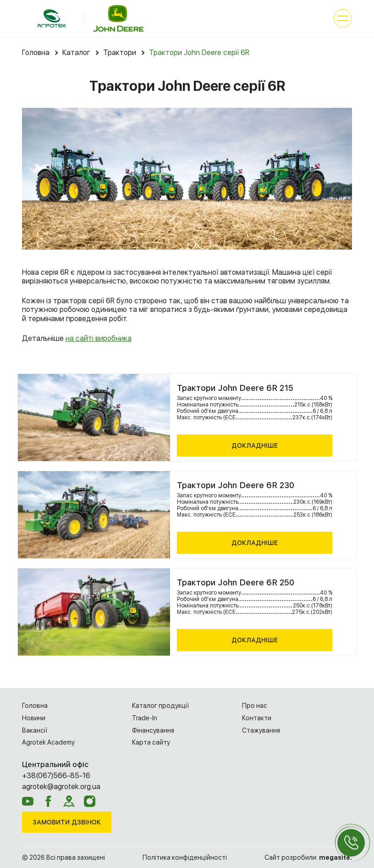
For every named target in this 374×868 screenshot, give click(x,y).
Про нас (255, 706)
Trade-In (145, 718)
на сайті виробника (99, 338)
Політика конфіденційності (185, 857)
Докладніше (255, 445)
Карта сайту (151, 742)
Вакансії (35, 730)
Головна (35, 706)
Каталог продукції (160, 706)
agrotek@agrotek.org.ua (61, 787)
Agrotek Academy (48, 742)
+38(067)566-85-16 (56, 776)
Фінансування (153, 730)
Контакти (257, 718)
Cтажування (261, 730)
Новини (34, 718)
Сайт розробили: (308, 857)
